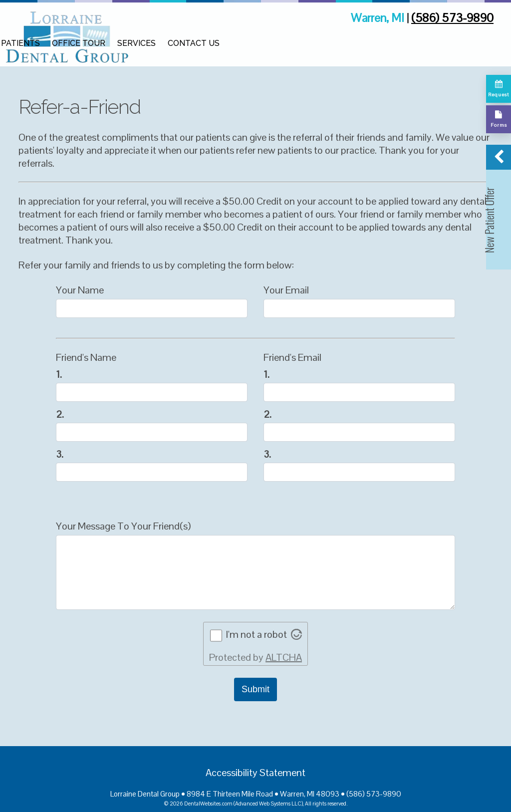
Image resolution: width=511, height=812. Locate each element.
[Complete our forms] (499, 119)
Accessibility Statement (255, 773)
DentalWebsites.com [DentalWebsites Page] (208, 804)
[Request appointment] (499, 89)
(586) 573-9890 (452, 18)
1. (59, 374)
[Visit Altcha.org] (296, 636)
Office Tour (79, 43)
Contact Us (194, 43)
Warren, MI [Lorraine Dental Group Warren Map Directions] (379, 18)
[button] (499, 207)
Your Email (286, 290)
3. (60, 454)
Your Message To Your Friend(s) (123, 526)
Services (136, 43)
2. (60, 414)
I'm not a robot (256, 634)
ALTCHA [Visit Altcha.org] (284, 657)
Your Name (80, 290)
